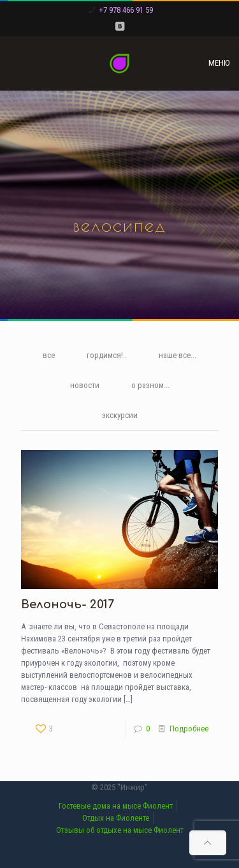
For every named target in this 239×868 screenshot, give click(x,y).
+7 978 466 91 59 (126, 10)
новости (85, 385)
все (49, 355)
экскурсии (120, 415)
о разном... (150, 385)
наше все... (177, 355)
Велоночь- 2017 (68, 604)
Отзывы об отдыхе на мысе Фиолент (120, 830)
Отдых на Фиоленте (116, 818)
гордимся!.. (107, 355)
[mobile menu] (222, 63)
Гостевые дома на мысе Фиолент (116, 806)
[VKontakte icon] (119, 26)
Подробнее (189, 729)
